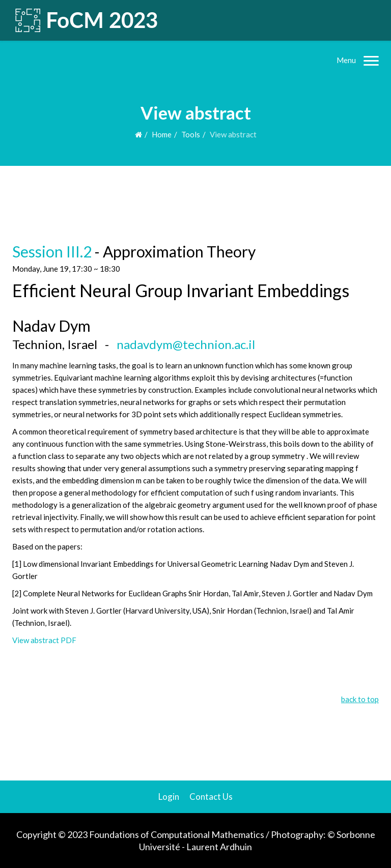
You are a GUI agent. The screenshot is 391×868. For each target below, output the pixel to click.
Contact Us (211, 797)
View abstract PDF (44, 640)
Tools (191, 134)
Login (169, 797)
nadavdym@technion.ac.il (186, 344)
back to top (360, 699)
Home (162, 134)
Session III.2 (52, 251)
